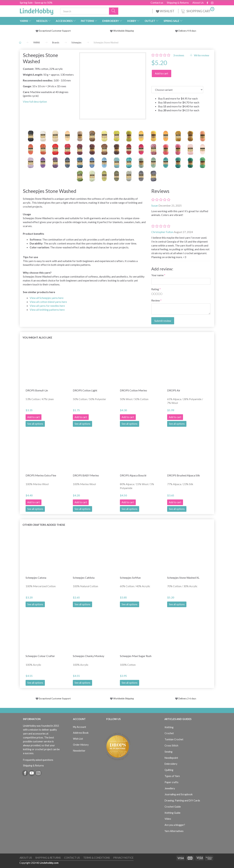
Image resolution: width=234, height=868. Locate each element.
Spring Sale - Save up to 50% (36, 2)
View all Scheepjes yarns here (47, 298)
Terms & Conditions (97, 858)
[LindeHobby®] (36, 10)
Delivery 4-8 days (186, 31)
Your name (157, 275)
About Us (198, 3)
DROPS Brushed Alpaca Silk (184, 475)
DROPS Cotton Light (85, 390)
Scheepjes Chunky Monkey (89, 656)
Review (156, 300)
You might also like (37, 337)
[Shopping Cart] (197, 11)
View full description (35, 101)
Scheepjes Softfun (130, 578)
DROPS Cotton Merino (133, 390)
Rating (155, 289)
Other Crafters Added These (44, 525)
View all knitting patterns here (47, 310)
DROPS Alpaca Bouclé (133, 475)
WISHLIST (165, 11)
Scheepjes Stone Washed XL (183, 578)
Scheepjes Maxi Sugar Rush (136, 656)
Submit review (163, 321)
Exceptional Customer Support (55, 31)
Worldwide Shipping (122, 31)
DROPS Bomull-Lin (37, 390)
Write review (201, 55)
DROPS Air (174, 390)
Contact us (157, 3)
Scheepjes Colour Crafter (40, 656)
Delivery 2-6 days (186, 698)
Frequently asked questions (38, 760)
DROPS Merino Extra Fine (41, 475)
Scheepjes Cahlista (84, 578)
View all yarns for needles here (47, 306)
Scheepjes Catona (36, 578)
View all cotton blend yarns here (48, 302)
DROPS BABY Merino (86, 475)
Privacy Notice (123, 858)
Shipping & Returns (178, 3)
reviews (179, 55)
